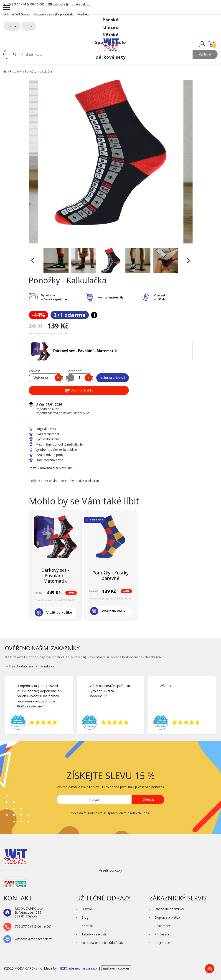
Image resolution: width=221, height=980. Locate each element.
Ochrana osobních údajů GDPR (104, 943)
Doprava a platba (167, 917)
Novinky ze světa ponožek (53, 14)
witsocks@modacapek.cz (69, 4)
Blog (85, 917)
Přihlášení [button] (162, 934)
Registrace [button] (162, 943)
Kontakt (83, 14)
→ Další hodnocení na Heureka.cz (30, 666)
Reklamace (163, 926)
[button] (202, 44)
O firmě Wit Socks (17, 14)
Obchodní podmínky (169, 909)
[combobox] (46, 378)
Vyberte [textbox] (41, 378)
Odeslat (148, 799)
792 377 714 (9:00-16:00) (24, 4)
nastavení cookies (116, 968)
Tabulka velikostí (113, 378)
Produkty (16, 71)
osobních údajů (139, 813)
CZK (12, 26)
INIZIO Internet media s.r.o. (78, 968)
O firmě (87, 909)
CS (29, 26)
